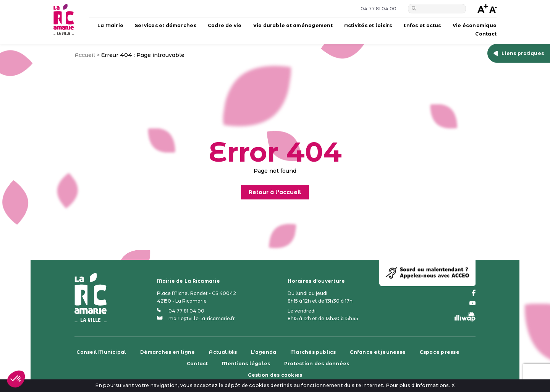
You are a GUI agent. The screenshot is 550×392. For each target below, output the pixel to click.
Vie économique (475, 25)
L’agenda (264, 352)
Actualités (223, 352)
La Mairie (110, 25)
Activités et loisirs (368, 25)
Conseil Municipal (101, 352)
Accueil (85, 55)
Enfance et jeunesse (378, 352)
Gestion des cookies (275, 375)
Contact (486, 34)
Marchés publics (313, 352)
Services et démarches (166, 25)
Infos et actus (422, 25)
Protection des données (317, 364)
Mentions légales (246, 364)
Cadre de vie (225, 25)
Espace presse (440, 352)
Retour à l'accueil (275, 192)
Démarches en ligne (167, 352)
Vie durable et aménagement (293, 25)
